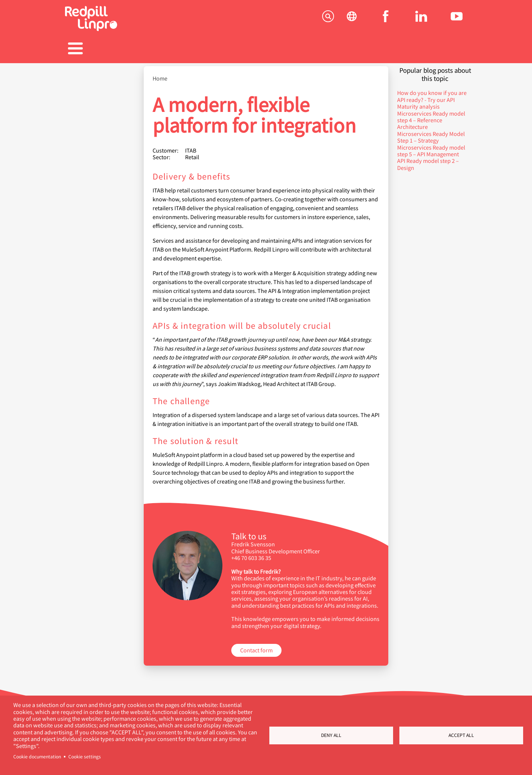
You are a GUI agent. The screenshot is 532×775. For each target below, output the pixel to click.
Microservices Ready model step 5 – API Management (431, 147)
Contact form (256, 646)
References (209, 49)
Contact (438, 49)
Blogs (323, 49)
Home (160, 75)
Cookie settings (85, 757)
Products (151, 49)
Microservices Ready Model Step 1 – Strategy (431, 133)
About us (381, 49)
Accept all (461, 735)
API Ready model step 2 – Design (428, 160)
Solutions (94, 49)
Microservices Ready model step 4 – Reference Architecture (431, 116)
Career (266, 49)
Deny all (331, 735)
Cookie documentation (37, 757)
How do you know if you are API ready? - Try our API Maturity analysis (432, 96)
